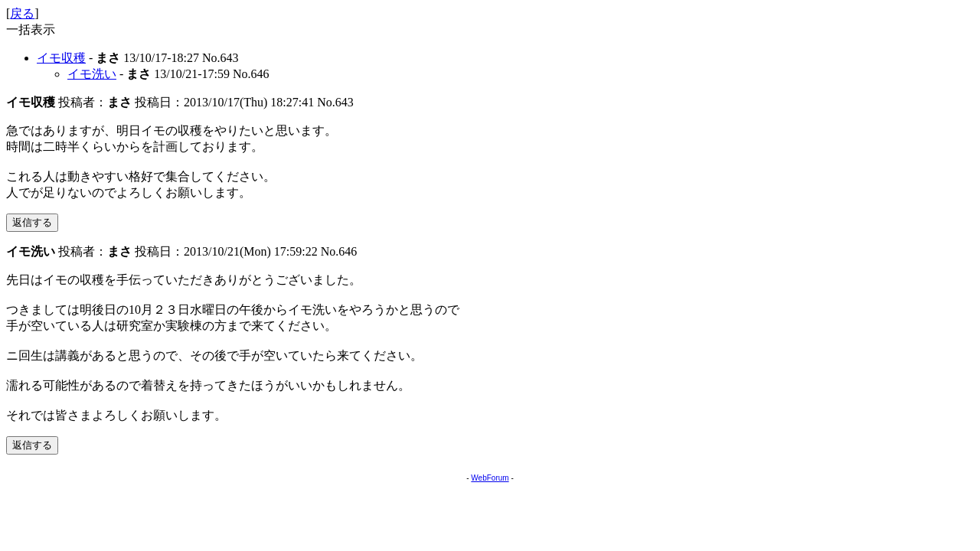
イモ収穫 (61, 58)
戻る (22, 13)
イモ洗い (92, 74)
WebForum (490, 478)
